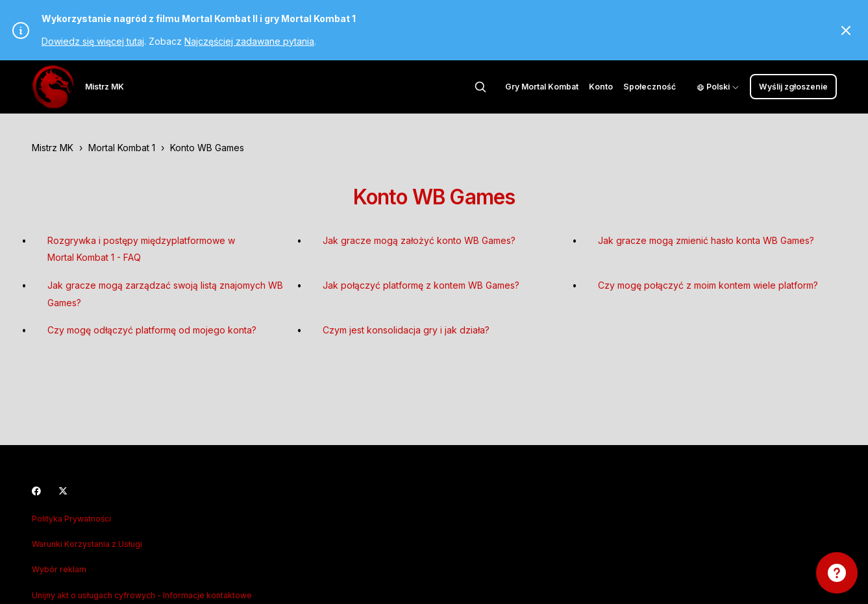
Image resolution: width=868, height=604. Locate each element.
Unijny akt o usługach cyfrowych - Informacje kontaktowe (142, 595)
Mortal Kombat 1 (122, 148)
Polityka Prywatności (71, 519)
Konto (601, 87)
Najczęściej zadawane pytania (249, 41)
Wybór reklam (59, 569)
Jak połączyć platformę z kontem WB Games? (421, 285)
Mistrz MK (53, 148)
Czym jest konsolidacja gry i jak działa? (406, 330)
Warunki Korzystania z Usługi (87, 544)
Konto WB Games (207, 148)
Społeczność (650, 87)
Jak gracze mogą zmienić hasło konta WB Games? (706, 240)
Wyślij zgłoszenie (793, 87)
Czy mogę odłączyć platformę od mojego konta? (152, 330)
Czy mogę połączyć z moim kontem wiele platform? (708, 285)
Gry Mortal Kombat (542, 87)
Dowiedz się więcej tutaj (93, 41)
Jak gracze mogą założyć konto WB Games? (419, 240)
